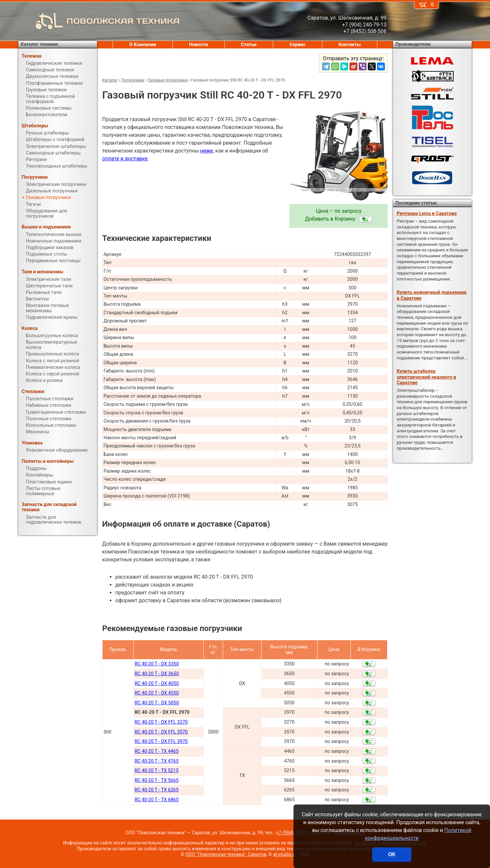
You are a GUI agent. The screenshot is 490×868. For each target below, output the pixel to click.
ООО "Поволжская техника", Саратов (226, 854)
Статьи (249, 45)
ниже (207, 151)
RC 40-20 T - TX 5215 (157, 771)
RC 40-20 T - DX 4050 (157, 684)
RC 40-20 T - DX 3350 (157, 664)
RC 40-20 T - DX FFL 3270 (161, 722)
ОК (392, 854)
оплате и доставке (125, 159)
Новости (198, 45)
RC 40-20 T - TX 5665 (157, 780)
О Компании (143, 45)
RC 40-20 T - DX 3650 (157, 674)
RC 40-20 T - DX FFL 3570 (161, 732)
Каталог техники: (40, 44)
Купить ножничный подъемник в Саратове (432, 295)
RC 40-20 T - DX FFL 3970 (161, 741)
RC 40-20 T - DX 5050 (157, 703)
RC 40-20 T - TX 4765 (157, 761)
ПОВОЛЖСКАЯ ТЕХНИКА (99, 21)
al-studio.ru (285, 854)
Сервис (298, 45)
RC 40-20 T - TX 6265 (157, 790)
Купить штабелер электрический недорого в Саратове (426, 377)
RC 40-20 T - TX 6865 (157, 800)
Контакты (350, 45)
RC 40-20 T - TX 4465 (157, 751)
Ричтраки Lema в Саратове (427, 214)
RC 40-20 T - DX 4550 (157, 693)
